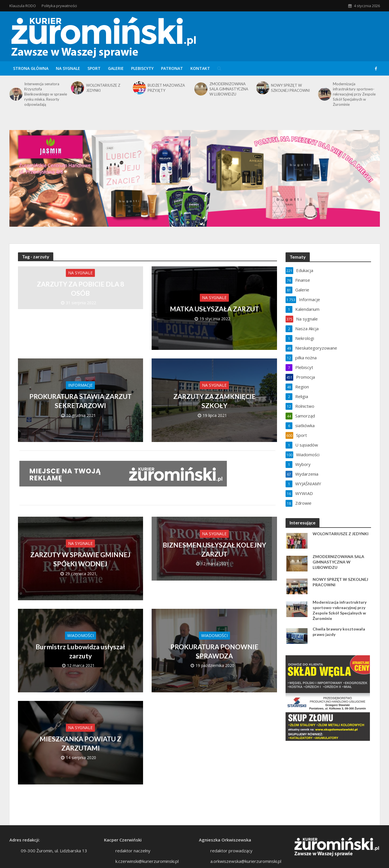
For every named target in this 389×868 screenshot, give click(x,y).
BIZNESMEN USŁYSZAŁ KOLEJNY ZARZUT (214, 549)
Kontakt (200, 68)
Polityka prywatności (59, 6)
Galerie (116, 68)
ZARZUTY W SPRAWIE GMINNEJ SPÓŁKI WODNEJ (80, 559)
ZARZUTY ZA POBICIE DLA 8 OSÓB (80, 289)
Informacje (80, 385)
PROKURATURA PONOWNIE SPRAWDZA (214, 651)
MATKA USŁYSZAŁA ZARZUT (214, 309)
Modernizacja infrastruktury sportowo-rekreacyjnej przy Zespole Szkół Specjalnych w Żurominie (354, 94)
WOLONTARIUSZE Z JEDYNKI (103, 88)
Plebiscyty (142, 68)
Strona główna (31, 68)
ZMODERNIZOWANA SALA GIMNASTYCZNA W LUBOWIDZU (229, 89)
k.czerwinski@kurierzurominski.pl (147, 861)
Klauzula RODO (23, 6)
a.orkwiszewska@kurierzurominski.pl (246, 861)
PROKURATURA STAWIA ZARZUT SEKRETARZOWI (81, 401)
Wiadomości (81, 635)
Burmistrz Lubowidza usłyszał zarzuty (80, 651)
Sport (94, 68)
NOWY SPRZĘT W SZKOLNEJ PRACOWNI (290, 88)
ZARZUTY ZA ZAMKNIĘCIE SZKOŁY (214, 401)
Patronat (172, 68)
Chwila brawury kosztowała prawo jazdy (339, 632)
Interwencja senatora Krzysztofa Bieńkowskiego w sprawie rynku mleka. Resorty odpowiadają (46, 94)
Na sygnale (68, 68)
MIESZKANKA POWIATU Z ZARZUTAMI (80, 743)
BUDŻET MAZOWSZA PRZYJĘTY (166, 88)
